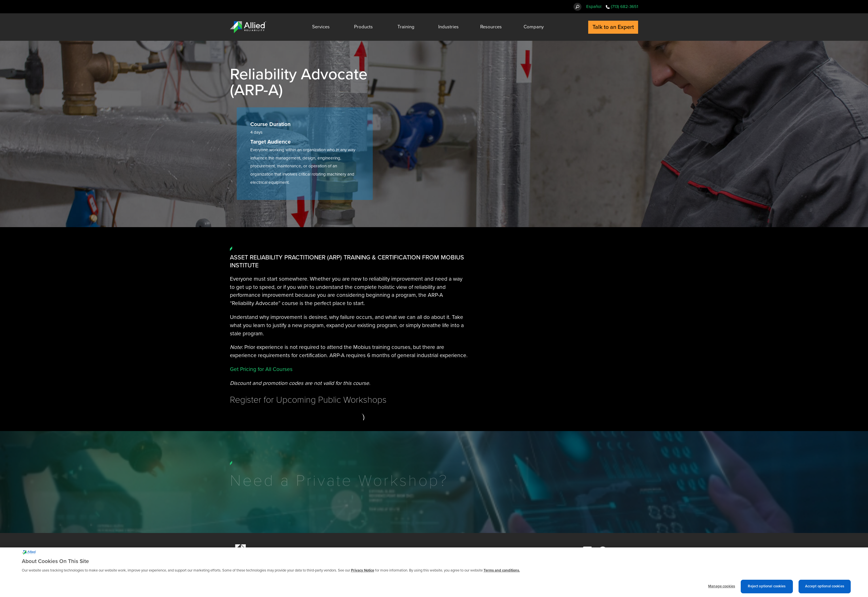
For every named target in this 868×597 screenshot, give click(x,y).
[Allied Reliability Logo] (248, 27)
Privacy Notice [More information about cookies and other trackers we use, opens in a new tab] (363, 573)
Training (406, 27)
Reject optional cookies (767, 589)
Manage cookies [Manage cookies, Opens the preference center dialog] (722, 589)
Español (594, 7)
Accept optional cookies (825, 589)
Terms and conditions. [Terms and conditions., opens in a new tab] (502, 573)
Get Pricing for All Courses (261, 369)
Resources (491, 27)
